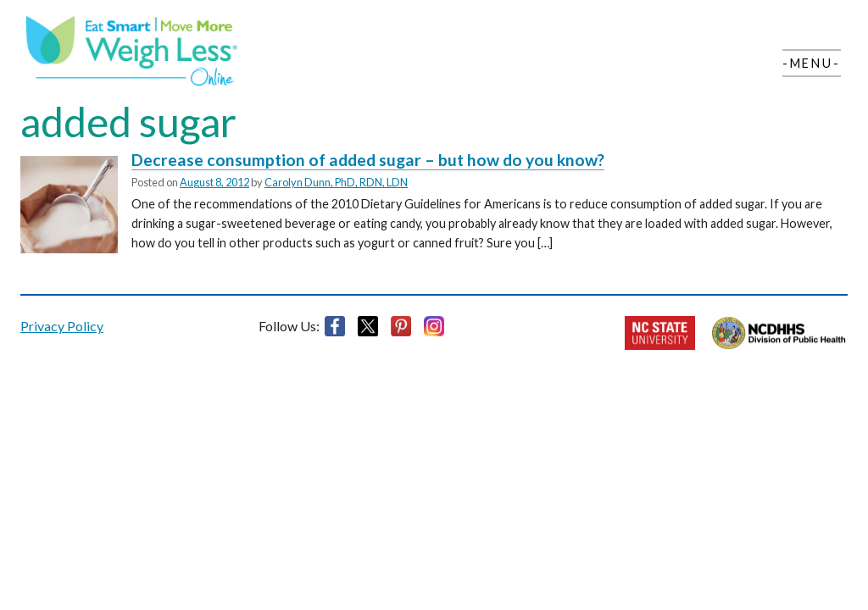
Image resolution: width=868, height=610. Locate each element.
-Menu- (812, 63)
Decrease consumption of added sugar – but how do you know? (368, 160)
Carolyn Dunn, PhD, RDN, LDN (336, 182)
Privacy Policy (62, 326)
